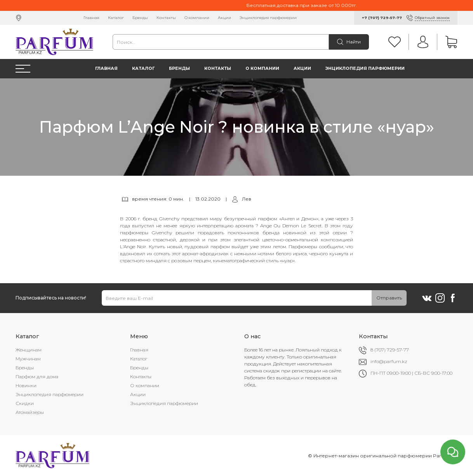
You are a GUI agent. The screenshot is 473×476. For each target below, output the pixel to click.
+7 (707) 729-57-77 (382, 18)
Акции (224, 18)
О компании (197, 18)
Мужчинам (28, 359)
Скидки (25, 403)
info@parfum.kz (389, 361)
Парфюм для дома (37, 376)
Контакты (166, 18)
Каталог (116, 18)
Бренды (140, 18)
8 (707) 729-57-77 (390, 350)
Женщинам (29, 350)
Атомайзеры (30, 412)
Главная (91, 18)
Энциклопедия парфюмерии (268, 18)
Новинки (26, 385)
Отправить (389, 298)
